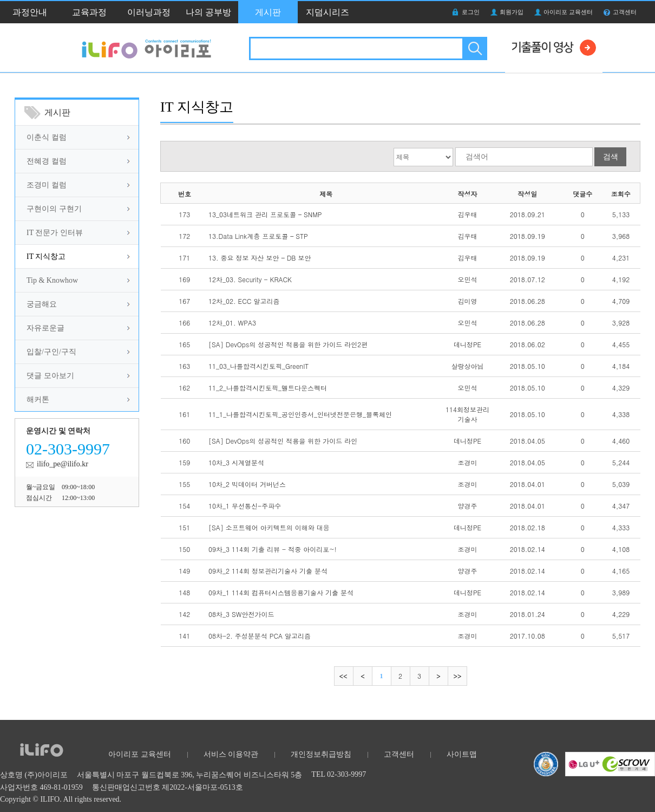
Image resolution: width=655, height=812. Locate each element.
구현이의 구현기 (54, 209)
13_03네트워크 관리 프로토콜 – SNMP (265, 214)
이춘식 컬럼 (47, 137)
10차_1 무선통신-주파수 (245, 506)
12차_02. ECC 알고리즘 (244, 301)
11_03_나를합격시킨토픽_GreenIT (258, 366)
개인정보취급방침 (321, 754)
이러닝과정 (149, 12)
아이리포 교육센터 (568, 12)
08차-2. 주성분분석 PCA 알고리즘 (260, 636)
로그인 (471, 12)
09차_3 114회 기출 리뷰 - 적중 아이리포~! (273, 549)
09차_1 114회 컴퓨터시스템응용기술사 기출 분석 (281, 592)
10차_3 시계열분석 (236, 462)
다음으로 (438, 676)
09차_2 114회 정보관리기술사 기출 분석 (268, 571)
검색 (474, 48)
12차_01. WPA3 (232, 323)
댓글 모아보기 (50, 376)
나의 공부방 (208, 12)
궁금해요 (42, 304)
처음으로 (344, 676)
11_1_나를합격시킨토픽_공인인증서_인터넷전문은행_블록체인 (300, 414)
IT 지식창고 (46, 256)
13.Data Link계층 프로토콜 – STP (258, 236)
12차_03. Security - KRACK (250, 279)
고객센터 (625, 12)
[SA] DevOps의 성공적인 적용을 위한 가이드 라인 (283, 441)
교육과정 (89, 12)
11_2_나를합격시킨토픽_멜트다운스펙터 (268, 388)
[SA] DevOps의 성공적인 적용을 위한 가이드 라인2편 (288, 344)
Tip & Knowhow (52, 280)
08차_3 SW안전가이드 (241, 614)
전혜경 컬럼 (47, 161)
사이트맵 (462, 754)
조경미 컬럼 (47, 185)
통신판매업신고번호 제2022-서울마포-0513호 (168, 787)
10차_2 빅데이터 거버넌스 (247, 484)
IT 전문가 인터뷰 (55, 233)
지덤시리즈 (327, 12)
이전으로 (362, 676)
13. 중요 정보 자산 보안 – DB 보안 (260, 258)
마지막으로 (457, 676)
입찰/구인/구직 (51, 352)
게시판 (268, 12)
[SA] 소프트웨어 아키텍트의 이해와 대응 (269, 527)
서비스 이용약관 (231, 754)
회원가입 (512, 12)
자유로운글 (45, 328)
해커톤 (38, 399)
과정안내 (30, 12)
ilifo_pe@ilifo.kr (63, 464)
